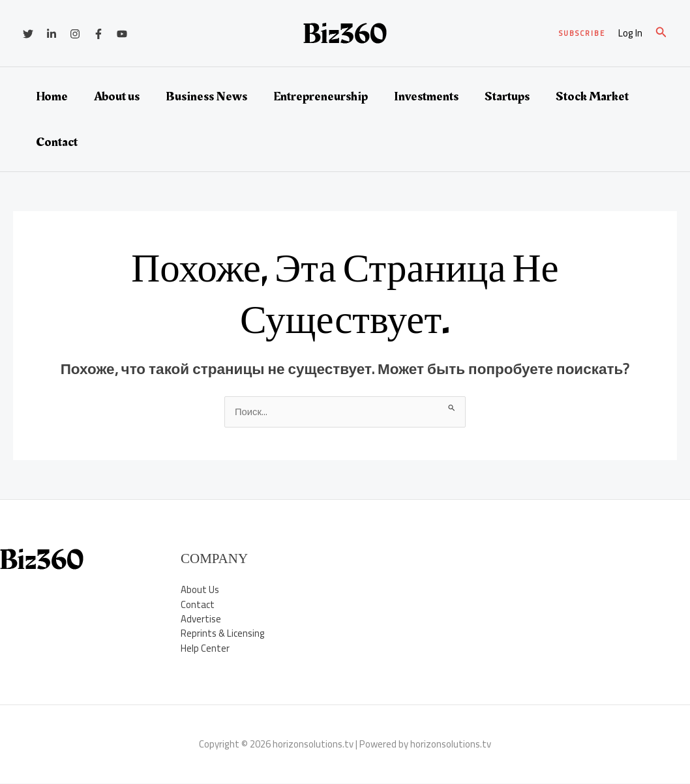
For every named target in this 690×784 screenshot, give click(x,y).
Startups (507, 96)
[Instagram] (75, 34)
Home (52, 96)
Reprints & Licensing (223, 634)
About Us (200, 590)
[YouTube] (122, 34)
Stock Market (592, 96)
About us (117, 96)
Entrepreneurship (321, 96)
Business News (206, 96)
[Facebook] (98, 34)
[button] (582, 34)
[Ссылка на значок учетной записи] (630, 34)
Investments (426, 96)
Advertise (201, 619)
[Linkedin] (52, 34)
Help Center (205, 649)
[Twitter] (28, 34)
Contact (57, 142)
